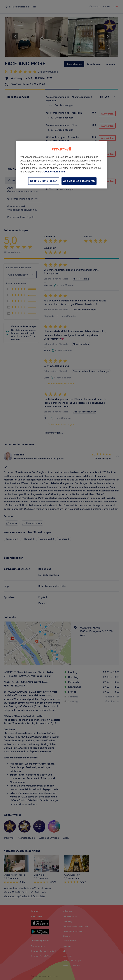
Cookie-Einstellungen (44, 181)
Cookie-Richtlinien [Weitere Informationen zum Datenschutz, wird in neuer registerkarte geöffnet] (54, 172)
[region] (61, 165)
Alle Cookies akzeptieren (79, 181)
